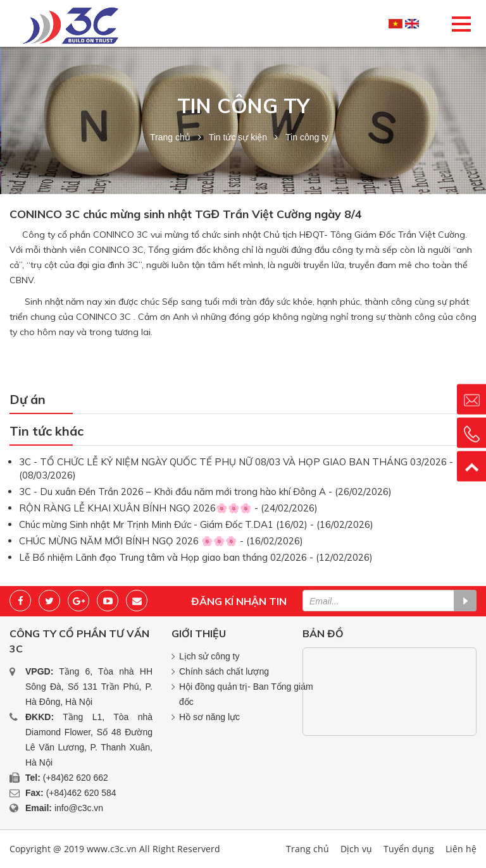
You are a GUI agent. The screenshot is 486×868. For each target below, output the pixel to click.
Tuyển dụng (409, 849)
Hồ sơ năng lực (209, 717)
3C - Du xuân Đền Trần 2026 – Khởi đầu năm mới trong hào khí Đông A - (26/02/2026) (205, 492)
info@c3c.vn (79, 808)
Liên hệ (461, 849)
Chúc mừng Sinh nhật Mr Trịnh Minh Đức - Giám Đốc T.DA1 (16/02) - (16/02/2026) (196, 524)
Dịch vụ (356, 849)
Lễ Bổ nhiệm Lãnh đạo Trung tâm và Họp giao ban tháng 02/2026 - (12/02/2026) (196, 557)
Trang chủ (170, 137)
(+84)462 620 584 (81, 793)
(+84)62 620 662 (76, 778)
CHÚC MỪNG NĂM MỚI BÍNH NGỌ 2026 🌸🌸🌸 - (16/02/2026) (161, 541)
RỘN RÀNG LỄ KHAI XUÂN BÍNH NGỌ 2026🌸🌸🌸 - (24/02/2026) (168, 508)
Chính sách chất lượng (224, 671)
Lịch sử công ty (209, 656)
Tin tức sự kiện (238, 137)
